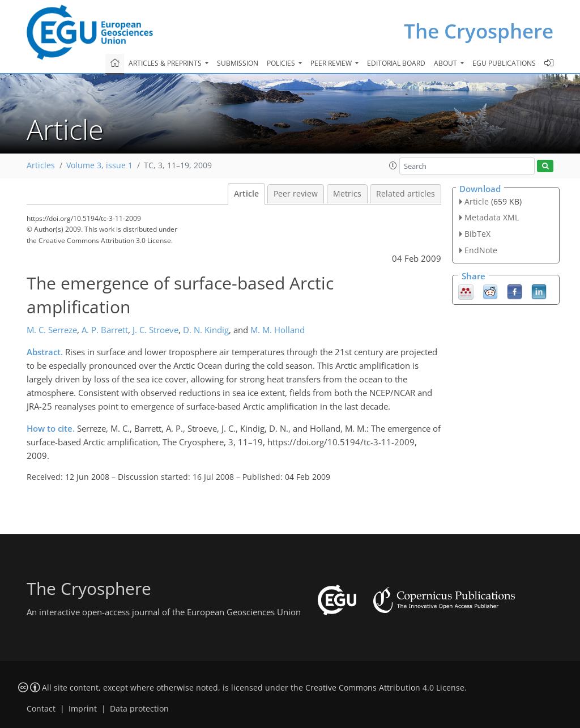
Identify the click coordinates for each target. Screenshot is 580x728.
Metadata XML (492, 217)
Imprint (83, 709)
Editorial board (396, 63)
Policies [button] (282, 63)
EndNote (481, 250)
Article (246, 194)
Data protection (139, 709)
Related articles (406, 194)
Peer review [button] (332, 63)
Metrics (347, 194)
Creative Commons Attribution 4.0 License (385, 688)
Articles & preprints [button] (166, 63)
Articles (41, 165)
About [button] (446, 63)
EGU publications (504, 63)
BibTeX (477, 234)
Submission (238, 63)
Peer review (296, 194)
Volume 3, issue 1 (99, 165)
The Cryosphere (479, 31)
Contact (41, 709)
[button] (393, 165)
